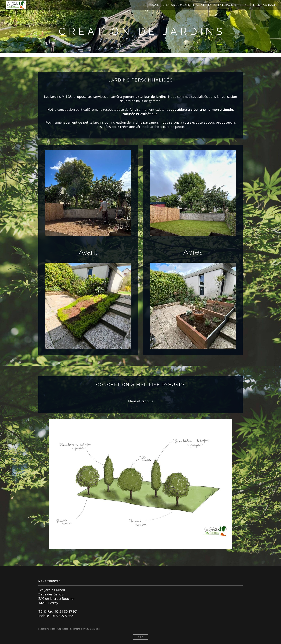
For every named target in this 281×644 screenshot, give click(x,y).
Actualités (252, 5)
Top (141, 637)
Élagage (199, 5)
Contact (269, 5)
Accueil (154, 5)
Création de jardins (176, 5)
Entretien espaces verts (225, 5)
